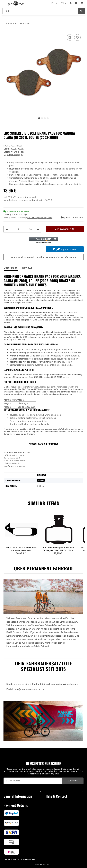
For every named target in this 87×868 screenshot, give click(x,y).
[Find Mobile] (40, 11)
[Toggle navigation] (4, 2)
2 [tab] (42, 118)
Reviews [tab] (27, 268)
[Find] (81, 11)
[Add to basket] (65, 229)
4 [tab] (48, 118)
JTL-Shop (49, 864)
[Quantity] (19, 229)
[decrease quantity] (7, 229)
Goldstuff (42, 475)
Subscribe (73, 781)
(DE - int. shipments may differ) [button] (40, 218)
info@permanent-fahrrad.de (29, 689)
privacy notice (35, 771)
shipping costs (30, 197)
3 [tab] (45, 118)
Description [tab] (11, 268)
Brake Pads (19, 152)
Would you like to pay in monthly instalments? (43, 257)
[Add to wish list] (77, 37)
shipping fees (30, 859)
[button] (71, 3)
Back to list (13, 23)
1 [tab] (39, 118)
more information (67, 257)
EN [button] (53, 3)
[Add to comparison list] (70, 37)
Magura (41, 480)
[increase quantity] (38, 229)
